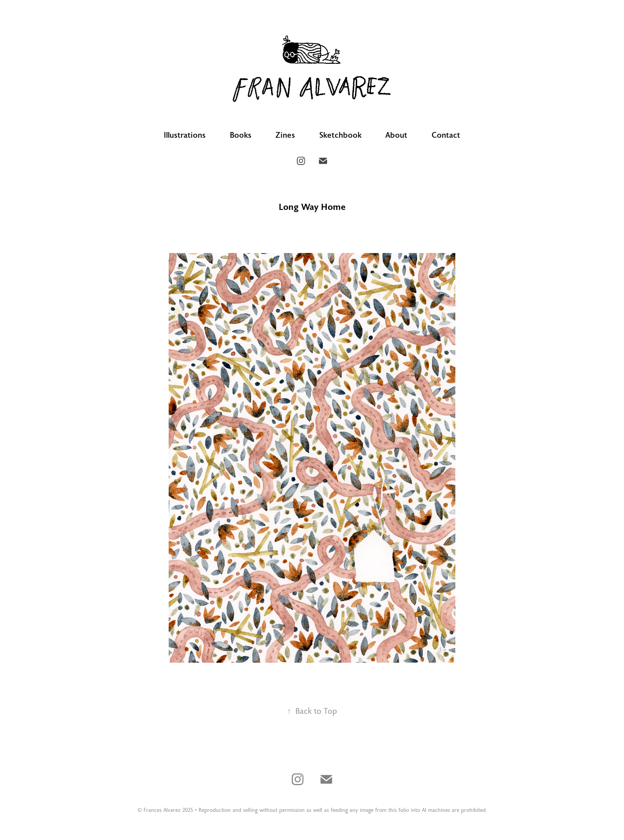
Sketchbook (340, 135)
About (396, 135)
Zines (285, 135)
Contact (446, 135)
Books (241, 135)
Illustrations (185, 135)
